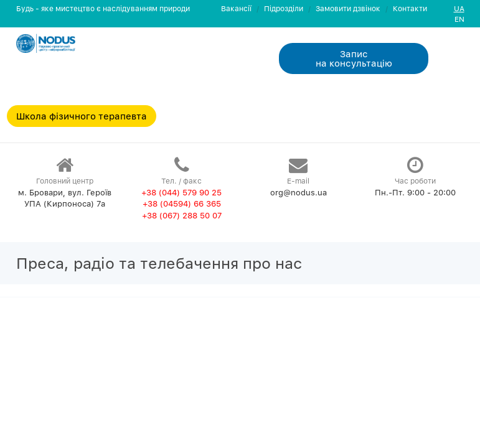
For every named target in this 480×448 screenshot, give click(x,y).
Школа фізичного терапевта (82, 116)
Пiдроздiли (284, 8)
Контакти (410, 8)
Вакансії (236, 8)
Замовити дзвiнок (348, 8)
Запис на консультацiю (354, 58)
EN (459, 19)
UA (459, 8)
